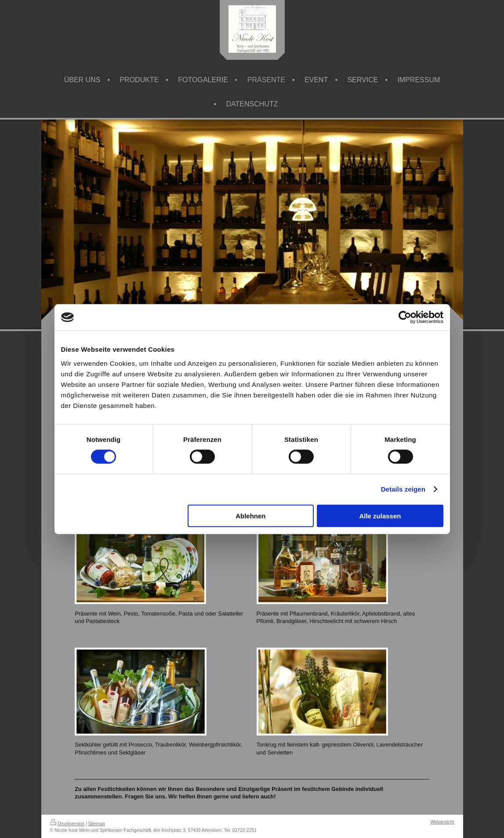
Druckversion (67, 824)
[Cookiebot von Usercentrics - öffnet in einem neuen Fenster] (405, 317)
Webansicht (442, 822)
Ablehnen (250, 516)
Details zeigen (403, 489)
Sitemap (97, 824)
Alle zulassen (380, 516)
